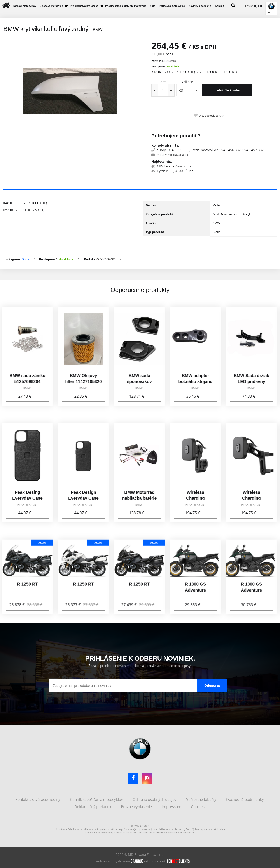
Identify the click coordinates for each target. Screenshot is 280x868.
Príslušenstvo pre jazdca (84, 6)
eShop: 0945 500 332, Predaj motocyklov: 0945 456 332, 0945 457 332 (208, 150)
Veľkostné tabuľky (202, 799)
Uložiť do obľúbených (212, 116)
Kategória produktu (161, 214)
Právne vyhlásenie (137, 807)
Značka (151, 223)
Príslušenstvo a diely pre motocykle (126, 6)
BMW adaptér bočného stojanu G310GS (196, 385)
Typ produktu (156, 232)
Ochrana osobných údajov (155, 799)
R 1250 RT (28, 588)
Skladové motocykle (51, 6)
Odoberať (212, 685)
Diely (25, 259)
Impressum (172, 807)
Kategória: (13, 259)
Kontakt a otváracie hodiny (38, 799)
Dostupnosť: (159, 66)
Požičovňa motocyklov (172, 6)
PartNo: (156, 61)
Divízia (151, 205)
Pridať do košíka (227, 90)
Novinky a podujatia (200, 6)
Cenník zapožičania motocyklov (97, 799)
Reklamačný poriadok (93, 807)
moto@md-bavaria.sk (170, 155)
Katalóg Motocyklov (25, 6)
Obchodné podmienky (245, 799)
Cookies (198, 807)
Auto (153, 6)
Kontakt (220, 6)
